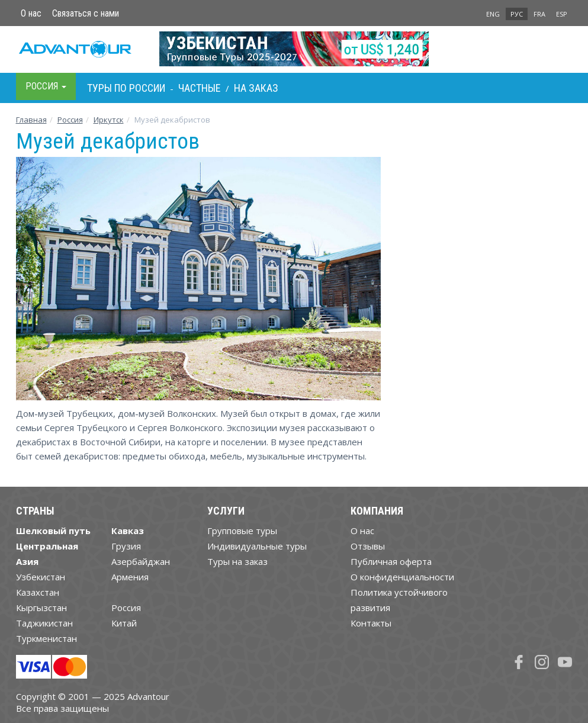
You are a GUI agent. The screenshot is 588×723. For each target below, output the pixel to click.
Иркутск (109, 120)
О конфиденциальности (402, 577)
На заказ (256, 88)
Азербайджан (141, 561)
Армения (130, 577)
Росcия (70, 120)
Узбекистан (41, 577)
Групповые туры (242, 531)
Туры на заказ (237, 561)
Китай (124, 623)
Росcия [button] (46, 86)
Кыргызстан (41, 608)
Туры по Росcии (126, 88)
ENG (493, 14)
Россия (126, 608)
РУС (517, 14)
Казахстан (38, 592)
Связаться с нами (86, 13)
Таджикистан (44, 623)
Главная (31, 120)
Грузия (126, 546)
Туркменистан (46, 638)
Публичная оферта (391, 561)
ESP (562, 14)
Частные (200, 88)
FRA (539, 14)
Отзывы (368, 546)
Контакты (371, 623)
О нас (31, 13)
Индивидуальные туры (257, 546)
